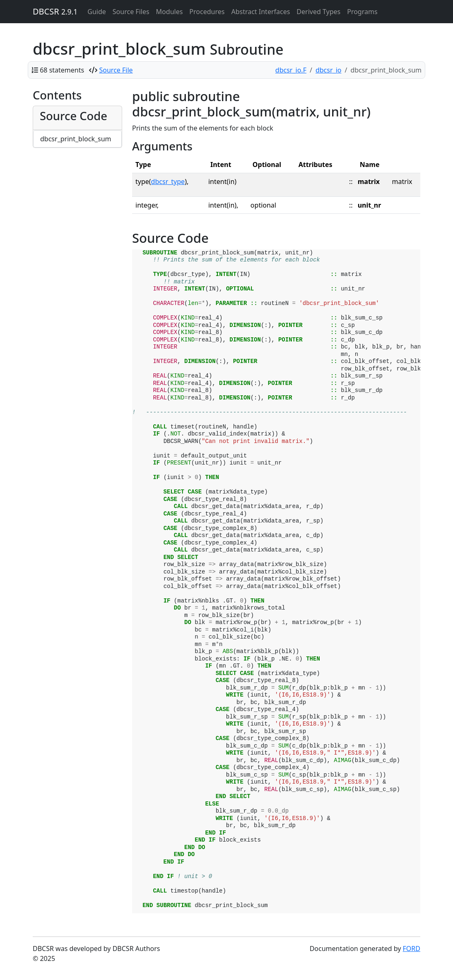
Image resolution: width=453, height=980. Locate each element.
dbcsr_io (329, 70)
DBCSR (55, 11)
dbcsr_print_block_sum (76, 139)
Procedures (207, 12)
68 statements (62, 70)
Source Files (131, 12)
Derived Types (318, 12)
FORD (412, 949)
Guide (97, 12)
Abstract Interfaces (260, 12)
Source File (116, 70)
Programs (362, 12)
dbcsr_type (168, 181)
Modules (170, 12)
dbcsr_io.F (291, 70)
